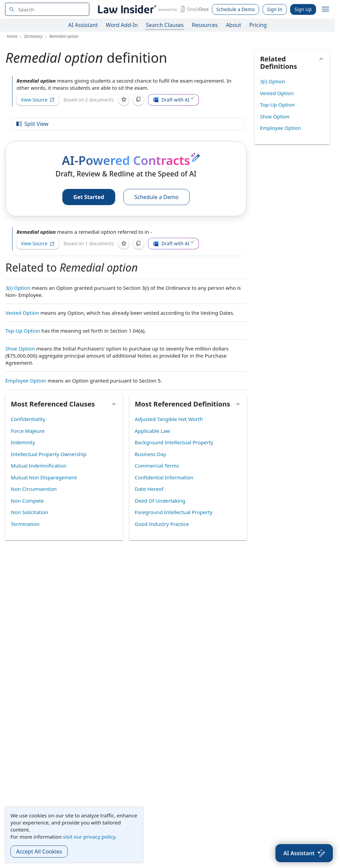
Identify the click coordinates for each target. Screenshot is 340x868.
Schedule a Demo (236, 9)
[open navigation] (326, 9)
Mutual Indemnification (39, 466)
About (233, 25)
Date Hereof (149, 489)
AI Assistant (83, 25)
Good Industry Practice (162, 524)
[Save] (124, 100)
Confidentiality (28, 419)
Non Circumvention (34, 489)
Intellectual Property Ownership (49, 454)
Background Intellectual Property (174, 442)
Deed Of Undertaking (160, 501)
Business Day (150, 454)
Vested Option (22, 313)
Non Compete (27, 501)
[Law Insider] (152, 9)
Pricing (258, 25)
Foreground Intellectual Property (174, 512)
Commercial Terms (157, 466)
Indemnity (23, 442)
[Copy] (138, 100)
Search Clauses (165, 25)
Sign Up (303, 9)
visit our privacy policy (89, 837)
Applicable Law (152, 431)
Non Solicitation (29, 512)
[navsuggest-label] (47, 9)
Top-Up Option (23, 331)
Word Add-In (122, 25)
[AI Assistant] (304, 853)
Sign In (275, 9)
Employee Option (26, 381)
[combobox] (47, 9)
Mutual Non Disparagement (44, 477)
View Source (38, 100)
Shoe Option (20, 348)
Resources (205, 25)
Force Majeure (28, 431)
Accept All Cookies (39, 851)
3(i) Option (18, 288)
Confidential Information (164, 477)
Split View (32, 124)
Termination (25, 524)
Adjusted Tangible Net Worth (169, 419)
